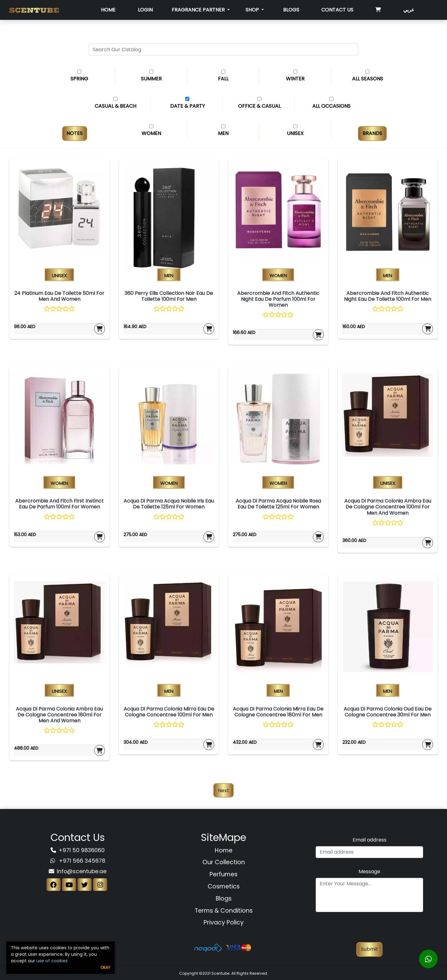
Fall (223, 79)
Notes (74, 133)
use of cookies (52, 961)
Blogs (291, 10)
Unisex (295, 133)
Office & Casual (259, 106)
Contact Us (337, 10)
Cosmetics (224, 886)
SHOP (253, 10)
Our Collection (224, 862)
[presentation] (369, 930)
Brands (372, 133)
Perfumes (223, 874)
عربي (409, 10)
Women (151, 133)
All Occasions (331, 106)
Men (223, 133)
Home (108, 10)
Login (145, 10)
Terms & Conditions (224, 911)
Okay (105, 967)
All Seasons (368, 79)
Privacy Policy (224, 922)
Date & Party (187, 106)
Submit (370, 949)
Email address (370, 840)
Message (369, 872)
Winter (295, 79)
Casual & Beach (115, 106)
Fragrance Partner (199, 10)
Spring (79, 79)
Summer (151, 79)
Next (223, 790)
